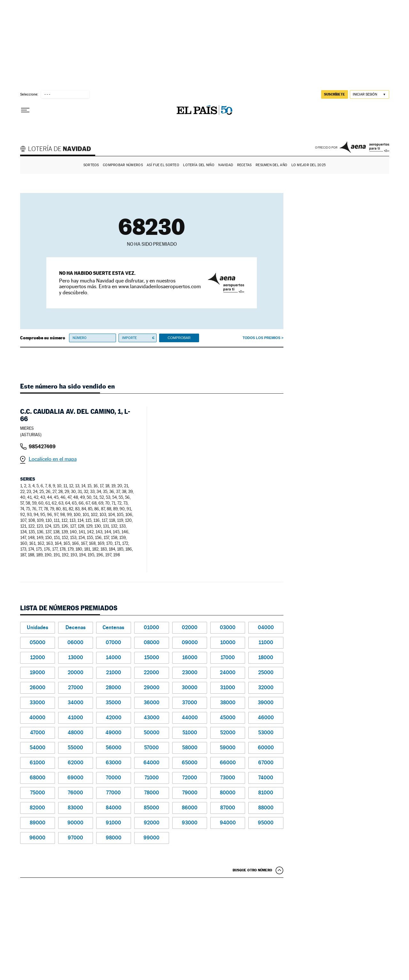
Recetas (244, 165)
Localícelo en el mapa (53, 459)
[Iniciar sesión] (370, 94)
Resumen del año (271, 165)
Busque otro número (252, 870)
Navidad (226, 165)
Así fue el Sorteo (163, 165)
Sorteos (91, 165)
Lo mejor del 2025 (309, 165)
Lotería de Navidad (58, 150)
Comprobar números (123, 165)
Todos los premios (261, 338)
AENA (364, 147)
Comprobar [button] (179, 338)
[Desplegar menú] (25, 110)
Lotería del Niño (199, 165)
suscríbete (335, 94)
